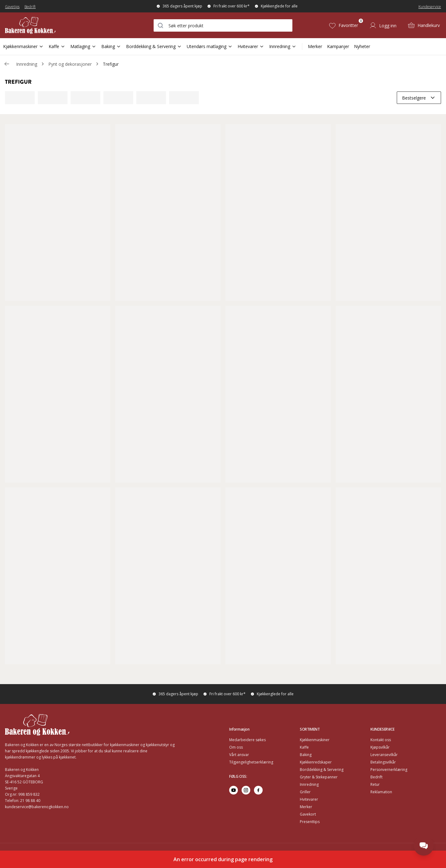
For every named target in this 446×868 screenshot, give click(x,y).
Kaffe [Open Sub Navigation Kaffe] (57, 46)
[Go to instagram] (246, 790)
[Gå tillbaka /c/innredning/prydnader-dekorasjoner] (7, 64)
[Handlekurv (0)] (424, 25)
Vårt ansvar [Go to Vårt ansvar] (239, 755)
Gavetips (12, 7)
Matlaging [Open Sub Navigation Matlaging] (83, 46)
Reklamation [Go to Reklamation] (381, 792)
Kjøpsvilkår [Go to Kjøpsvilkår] (380, 747)
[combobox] (223, 25)
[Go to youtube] (234, 790)
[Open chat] (424, 846)
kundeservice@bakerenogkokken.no (37, 807)
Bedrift (30, 7)
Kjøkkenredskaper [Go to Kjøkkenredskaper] (316, 762)
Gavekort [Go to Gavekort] (308, 814)
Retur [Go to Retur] (375, 784)
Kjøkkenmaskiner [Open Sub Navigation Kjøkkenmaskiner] (23, 46)
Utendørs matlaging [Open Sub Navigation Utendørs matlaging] (210, 46)
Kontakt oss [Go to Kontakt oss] (381, 740)
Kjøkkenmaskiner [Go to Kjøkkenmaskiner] (315, 740)
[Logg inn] (383, 25)
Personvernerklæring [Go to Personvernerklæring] (389, 770)
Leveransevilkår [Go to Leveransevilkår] (384, 755)
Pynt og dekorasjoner (70, 64)
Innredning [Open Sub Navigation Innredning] (283, 46)
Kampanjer (338, 46)
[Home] (41, 25)
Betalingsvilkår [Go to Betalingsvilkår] (383, 762)
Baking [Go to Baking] (306, 755)
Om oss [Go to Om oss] (236, 747)
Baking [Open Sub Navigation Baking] (111, 46)
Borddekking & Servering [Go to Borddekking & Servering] (322, 770)
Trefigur (111, 64)
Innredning (27, 64)
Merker (315, 46)
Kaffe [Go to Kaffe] (304, 747)
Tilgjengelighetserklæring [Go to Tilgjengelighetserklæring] (251, 762)
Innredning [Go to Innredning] (309, 784)
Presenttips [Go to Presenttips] (310, 822)
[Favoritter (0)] (343, 25)
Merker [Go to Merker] (306, 807)
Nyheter (362, 46)
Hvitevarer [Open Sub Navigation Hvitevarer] (251, 46)
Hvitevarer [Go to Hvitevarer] (309, 799)
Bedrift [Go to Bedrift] (376, 777)
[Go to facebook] (258, 790)
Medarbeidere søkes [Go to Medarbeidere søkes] (247, 740)
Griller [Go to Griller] (305, 792)
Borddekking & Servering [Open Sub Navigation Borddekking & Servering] (154, 46)
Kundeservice (430, 7)
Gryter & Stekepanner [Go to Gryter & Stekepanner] (319, 777)
